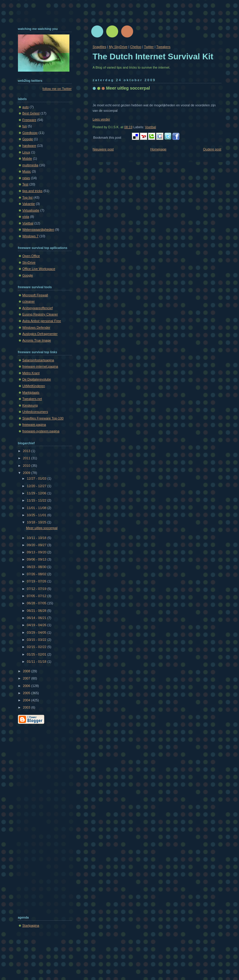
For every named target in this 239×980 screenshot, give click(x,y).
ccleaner (29, 301)
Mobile (27, 158)
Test (25, 184)
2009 (27, 473)
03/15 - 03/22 (37, 640)
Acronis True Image (37, 340)
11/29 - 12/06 (37, 493)
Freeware (29, 120)
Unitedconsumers (35, 412)
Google (28, 139)
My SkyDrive (118, 47)
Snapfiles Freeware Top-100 (43, 418)
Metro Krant (31, 373)
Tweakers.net (32, 399)
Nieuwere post (103, 149)
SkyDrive (29, 262)
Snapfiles (99, 47)
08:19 (128, 127)
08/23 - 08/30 (37, 567)
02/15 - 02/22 (37, 647)
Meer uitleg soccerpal (128, 88)
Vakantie (29, 204)
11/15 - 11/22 (37, 500)
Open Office (31, 256)
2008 (27, 671)
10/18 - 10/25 (37, 522)
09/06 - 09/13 (37, 559)
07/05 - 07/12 (37, 596)
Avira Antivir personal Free (42, 321)
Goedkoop (30, 133)
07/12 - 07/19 (37, 589)
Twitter (149, 47)
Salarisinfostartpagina (38, 360)
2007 (27, 678)
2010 (27, 466)
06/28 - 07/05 (37, 603)
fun (25, 126)
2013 (27, 451)
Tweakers (163, 47)
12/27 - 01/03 (37, 478)
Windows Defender (36, 327)
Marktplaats (31, 392)
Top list (28, 197)
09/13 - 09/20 (37, 552)
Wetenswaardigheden (38, 229)
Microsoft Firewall (35, 295)
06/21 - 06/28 (37, 611)
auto (26, 107)
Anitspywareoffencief (38, 308)
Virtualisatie (31, 210)
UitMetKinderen (34, 386)
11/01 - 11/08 (37, 508)
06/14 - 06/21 (37, 618)
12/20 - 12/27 (37, 486)
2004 (27, 700)
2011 (27, 458)
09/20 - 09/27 (37, 545)
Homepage (158, 149)
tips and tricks (33, 191)
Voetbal (151, 127)
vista (26, 217)
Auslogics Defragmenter (40, 334)
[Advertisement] (42, 819)
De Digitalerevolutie (37, 379)
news (26, 178)
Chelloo (136, 47)
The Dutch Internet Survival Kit (153, 56)
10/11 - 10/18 (37, 538)
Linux (26, 152)
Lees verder (101, 119)
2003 (27, 707)
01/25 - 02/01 (37, 654)
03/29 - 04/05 (37, 632)
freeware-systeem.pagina (41, 431)
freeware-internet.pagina (40, 366)
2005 (27, 693)
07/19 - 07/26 (37, 581)
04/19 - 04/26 (37, 625)
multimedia (30, 165)
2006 (27, 686)
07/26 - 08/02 (37, 574)
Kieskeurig (30, 405)
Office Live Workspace (39, 269)
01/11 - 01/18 (37, 662)
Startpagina (31, 925)
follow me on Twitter (57, 89)
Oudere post (212, 149)
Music (27, 171)
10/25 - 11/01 (37, 515)
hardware (29, 146)
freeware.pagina (34, 425)
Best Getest (31, 113)
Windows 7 (31, 236)
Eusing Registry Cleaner (40, 314)
